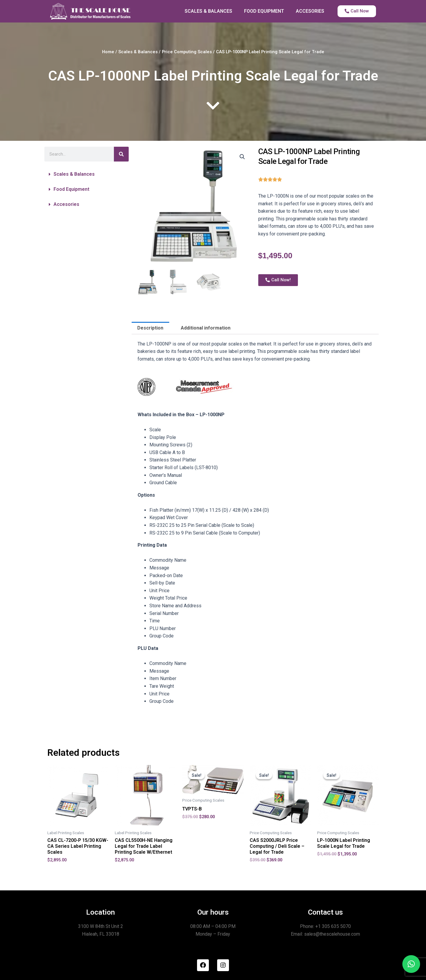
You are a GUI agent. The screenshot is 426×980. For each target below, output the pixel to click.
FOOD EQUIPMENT (264, 11)
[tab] (150, 328)
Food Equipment (71, 189)
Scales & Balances (138, 52)
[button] (87, 174)
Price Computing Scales (187, 52)
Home (108, 52)
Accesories (66, 204)
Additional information (206, 328)
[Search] (121, 154)
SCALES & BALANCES (208, 11)
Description (150, 328)
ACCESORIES (310, 11)
